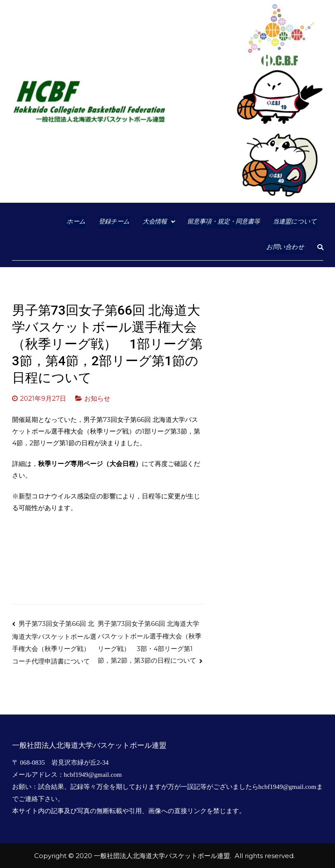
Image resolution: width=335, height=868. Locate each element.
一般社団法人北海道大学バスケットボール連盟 (162, 856)
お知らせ (97, 398)
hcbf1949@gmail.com (93, 775)
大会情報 (155, 222)
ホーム (76, 222)
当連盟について (295, 222)
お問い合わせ (285, 247)
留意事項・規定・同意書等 (223, 222)
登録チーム (114, 222)
